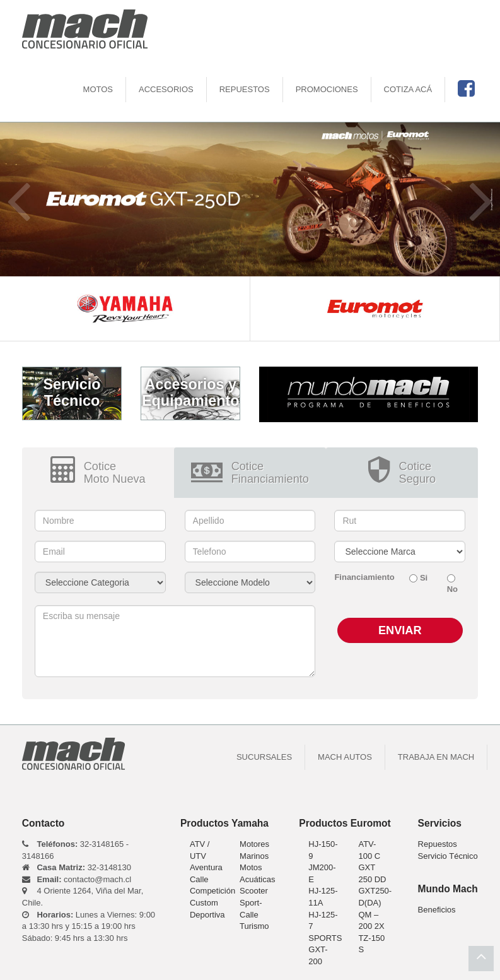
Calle (199, 879)
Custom (204, 903)
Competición (212, 891)
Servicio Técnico (448, 856)
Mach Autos (345, 757)
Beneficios (437, 910)
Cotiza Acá (408, 89)
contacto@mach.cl (77, 879)
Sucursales (264, 757)
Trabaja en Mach (436, 757)
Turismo (254, 926)
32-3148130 (77, 867)
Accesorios (166, 89)
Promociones (327, 89)
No (452, 589)
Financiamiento (362, 577)
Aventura (206, 867)
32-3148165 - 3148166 (75, 850)
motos (98, 89)
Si (424, 578)
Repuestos (245, 89)
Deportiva (207, 915)
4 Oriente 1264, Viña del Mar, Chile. (83, 897)
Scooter (254, 891)
